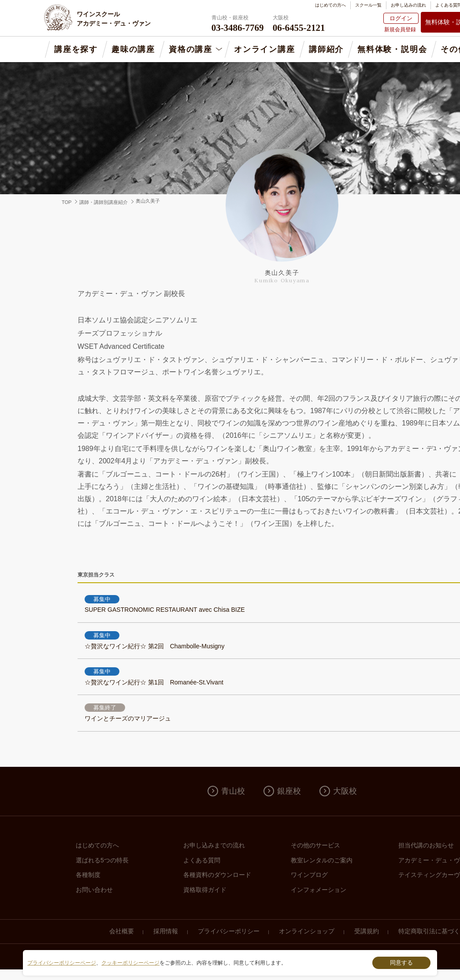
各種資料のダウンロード (217, 875)
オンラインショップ (307, 931)
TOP (67, 202)
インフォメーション (319, 890)
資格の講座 (191, 49)
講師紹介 (326, 49)
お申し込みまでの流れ (214, 845)
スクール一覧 (368, 5)
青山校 (233, 791)
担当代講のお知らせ (426, 845)
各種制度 (88, 875)
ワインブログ (309, 875)
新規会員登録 (400, 30)
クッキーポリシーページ (130, 963)
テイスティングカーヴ (429, 875)
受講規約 (367, 931)
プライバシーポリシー (229, 931)
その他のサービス (315, 845)
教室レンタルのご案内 (322, 860)
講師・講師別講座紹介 (104, 202)
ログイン (401, 18)
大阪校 (345, 791)
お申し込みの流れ (408, 5)
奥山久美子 (148, 201)
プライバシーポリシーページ (62, 963)
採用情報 (166, 931)
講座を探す (76, 49)
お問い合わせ (94, 890)
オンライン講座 (265, 49)
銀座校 (289, 791)
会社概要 (122, 931)
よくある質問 (202, 860)
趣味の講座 (133, 49)
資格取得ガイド (205, 890)
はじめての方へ (330, 5)
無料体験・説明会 (392, 49)
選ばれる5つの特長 (102, 860)
